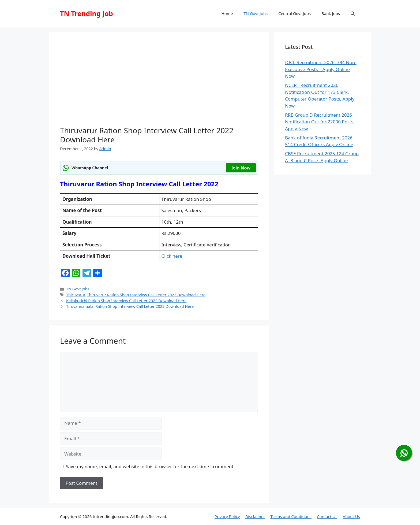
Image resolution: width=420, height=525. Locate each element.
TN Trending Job (87, 13)
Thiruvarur (76, 295)
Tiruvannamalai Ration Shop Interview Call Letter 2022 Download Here (130, 306)
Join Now (241, 168)
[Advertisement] (159, 83)
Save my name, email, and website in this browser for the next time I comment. (150, 466)
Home (227, 13)
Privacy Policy (227, 516)
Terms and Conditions (291, 516)
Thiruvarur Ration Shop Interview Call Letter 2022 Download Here (146, 295)
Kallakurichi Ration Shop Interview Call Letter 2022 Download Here (126, 301)
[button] (353, 13)
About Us (351, 516)
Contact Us (327, 516)
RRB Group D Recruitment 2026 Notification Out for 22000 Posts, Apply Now (320, 122)
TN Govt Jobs (256, 13)
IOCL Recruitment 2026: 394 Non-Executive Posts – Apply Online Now (321, 69)
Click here (172, 256)
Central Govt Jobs (295, 13)
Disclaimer (255, 516)
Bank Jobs (331, 13)
